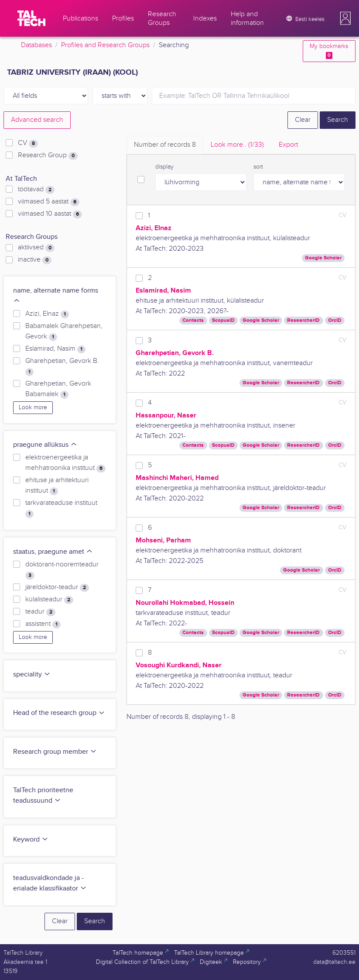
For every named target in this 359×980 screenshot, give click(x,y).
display (164, 167)
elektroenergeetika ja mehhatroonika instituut (65, 463)
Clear (303, 120)
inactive (35, 260)
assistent (43, 624)
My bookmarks (329, 51)
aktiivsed (36, 248)
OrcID (335, 320)
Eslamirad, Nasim (55, 349)
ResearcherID (303, 320)
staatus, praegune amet (53, 552)
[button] (345, 18)
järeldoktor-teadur (57, 587)
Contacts (193, 320)
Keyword (31, 840)
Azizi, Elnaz (47, 314)
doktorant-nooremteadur (62, 570)
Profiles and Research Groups (105, 45)
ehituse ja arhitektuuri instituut (57, 486)
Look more (33, 407)
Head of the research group (59, 713)
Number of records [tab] (165, 145)
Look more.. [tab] (237, 145)
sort (258, 167)
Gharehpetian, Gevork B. (62, 366)
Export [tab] (288, 145)
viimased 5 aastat (49, 202)
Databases (36, 45)
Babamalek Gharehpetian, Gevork (64, 331)
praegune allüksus (45, 445)
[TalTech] (31, 18)
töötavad (36, 190)
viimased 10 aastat (50, 214)
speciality (32, 675)
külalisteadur (49, 600)
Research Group (48, 155)
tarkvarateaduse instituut (61, 508)
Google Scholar (323, 258)
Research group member (55, 752)
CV (28, 143)
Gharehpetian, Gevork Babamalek (58, 389)
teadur (40, 612)
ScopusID (223, 320)
